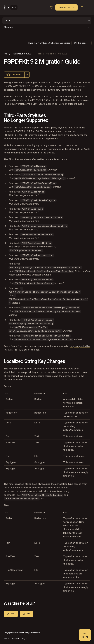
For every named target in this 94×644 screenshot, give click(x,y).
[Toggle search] (82, 7)
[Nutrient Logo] (11, 7)
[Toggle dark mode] (51, 7)
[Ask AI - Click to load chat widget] (85, 635)
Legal (25, 639)
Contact (15, 639)
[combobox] (27, 75)
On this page (82, 43)
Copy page (14, 75)
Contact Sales (66, 7)
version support (68, 104)
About (6, 639)
